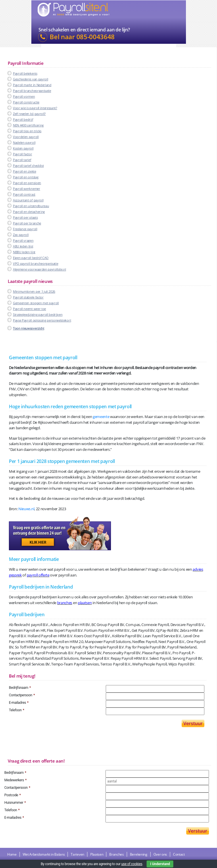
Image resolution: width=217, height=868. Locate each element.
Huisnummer (15, 803)
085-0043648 (96, 37)
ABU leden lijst (23, 246)
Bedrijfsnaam (20, 688)
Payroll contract (24, 194)
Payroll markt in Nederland (32, 85)
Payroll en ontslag (26, 177)
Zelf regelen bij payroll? (29, 114)
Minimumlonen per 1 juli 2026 (34, 291)
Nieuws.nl (26, 509)
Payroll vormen (24, 96)
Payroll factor (23, 154)
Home (12, 854)
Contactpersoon (22, 695)
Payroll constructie (26, 102)
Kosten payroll (23, 148)
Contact (179, 854)
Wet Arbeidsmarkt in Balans (44, 854)
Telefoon (17, 710)
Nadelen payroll (24, 142)
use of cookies (132, 864)
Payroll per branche (27, 223)
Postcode (13, 795)
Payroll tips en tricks (27, 131)
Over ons (160, 854)
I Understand (160, 864)
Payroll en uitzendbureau (31, 206)
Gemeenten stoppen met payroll (36, 303)
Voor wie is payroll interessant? (35, 108)
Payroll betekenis (25, 73)
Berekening (139, 854)
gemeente (101, 417)
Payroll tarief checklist (28, 166)
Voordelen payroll (26, 137)
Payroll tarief (22, 160)
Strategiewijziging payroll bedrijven (38, 314)
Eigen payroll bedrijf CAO (31, 258)
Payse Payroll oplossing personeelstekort (42, 320)
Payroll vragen (23, 240)
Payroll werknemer (27, 189)
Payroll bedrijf (23, 119)
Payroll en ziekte (25, 171)
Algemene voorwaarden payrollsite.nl (40, 269)
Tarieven (77, 854)
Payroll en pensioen (27, 183)
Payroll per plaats (25, 217)
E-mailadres (19, 703)
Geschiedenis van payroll (30, 79)
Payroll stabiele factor (28, 297)
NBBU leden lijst (24, 252)
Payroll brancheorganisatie (32, 91)
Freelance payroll (25, 229)
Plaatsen (97, 854)
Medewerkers (15, 780)
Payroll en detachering (29, 212)
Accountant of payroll (28, 200)
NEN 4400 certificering (28, 125)
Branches (116, 854)
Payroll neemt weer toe (29, 309)
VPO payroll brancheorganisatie (35, 263)
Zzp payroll (21, 235)
